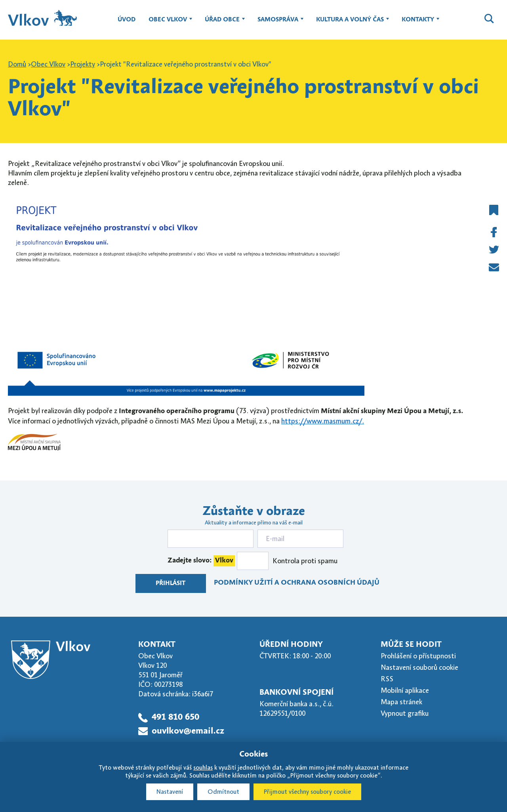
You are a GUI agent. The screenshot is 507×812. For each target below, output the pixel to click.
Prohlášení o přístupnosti (418, 656)
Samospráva (278, 23)
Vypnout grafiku (405, 713)
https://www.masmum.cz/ (322, 421)
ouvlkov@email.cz (188, 731)
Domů (17, 64)
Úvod (127, 20)
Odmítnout (223, 792)
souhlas (203, 768)
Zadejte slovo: (201, 561)
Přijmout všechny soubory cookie (307, 792)
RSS (387, 679)
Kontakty (418, 23)
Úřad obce (222, 23)
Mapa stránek (401, 702)
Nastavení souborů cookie (419, 667)
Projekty (83, 64)
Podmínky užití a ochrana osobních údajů (297, 583)
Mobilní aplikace (405, 690)
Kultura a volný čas (350, 23)
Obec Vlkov (168, 23)
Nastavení (170, 792)
